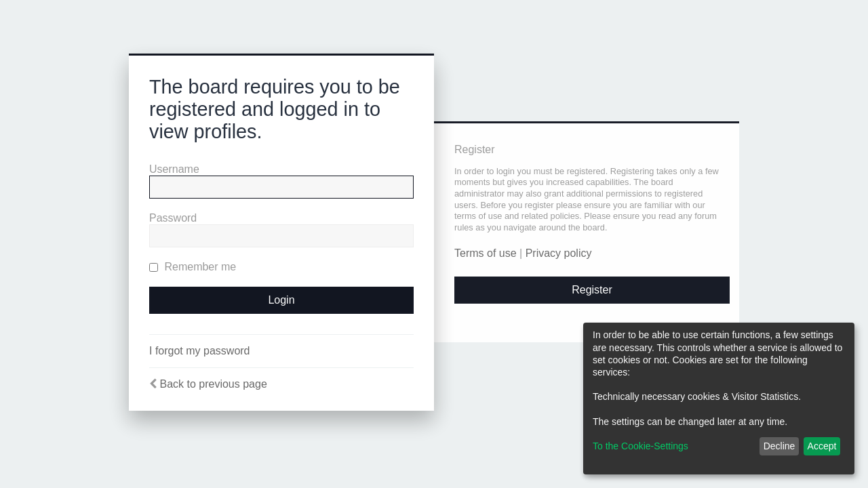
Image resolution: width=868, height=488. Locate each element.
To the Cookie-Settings (640, 446)
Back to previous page (213, 384)
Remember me (193, 267)
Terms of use (486, 253)
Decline (780, 446)
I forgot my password (200, 351)
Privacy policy (559, 253)
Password (173, 218)
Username (174, 169)
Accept (822, 446)
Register (592, 290)
